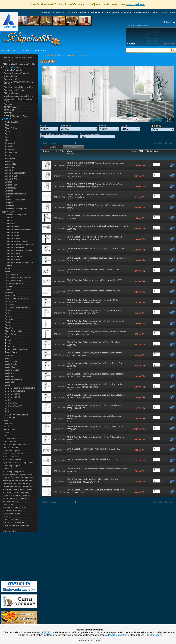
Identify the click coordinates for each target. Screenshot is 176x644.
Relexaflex (10, 319)
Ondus (8, 289)
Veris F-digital (11, 361)
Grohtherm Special (13, 256)
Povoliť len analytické (119, 635)
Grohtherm (10, 224)
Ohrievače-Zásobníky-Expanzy (16, 483)
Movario (9, 271)
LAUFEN (8, 424)
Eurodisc (9, 191)
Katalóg (53, 147)
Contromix (10, 149)
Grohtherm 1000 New (15, 248)
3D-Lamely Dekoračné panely (16, 492)
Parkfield (9, 292)
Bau (7, 137)
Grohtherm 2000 (12, 253)
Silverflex (9, 328)
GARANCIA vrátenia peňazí (105, 12)
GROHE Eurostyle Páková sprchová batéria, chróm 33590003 (95, 280)
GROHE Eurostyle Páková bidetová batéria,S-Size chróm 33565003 (97, 248)
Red (7, 313)
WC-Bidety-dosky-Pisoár (14, 471)
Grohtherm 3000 (12, 259)
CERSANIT (9, 110)
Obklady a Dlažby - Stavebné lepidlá (19, 64)
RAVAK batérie (11, 439)
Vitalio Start (10, 382)
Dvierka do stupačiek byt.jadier (16, 495)
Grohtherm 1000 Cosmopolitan (19, 245)
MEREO (8, 427)
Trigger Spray (11, 352)
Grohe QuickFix (12, 122)
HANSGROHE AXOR (13, 406)
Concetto (9, 146)
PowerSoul (10, 295)
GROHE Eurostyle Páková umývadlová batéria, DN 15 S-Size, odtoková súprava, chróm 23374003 (94, 301)
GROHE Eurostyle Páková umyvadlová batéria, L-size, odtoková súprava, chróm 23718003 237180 (95, 322)
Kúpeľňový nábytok (11, 466)
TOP (14, 51)
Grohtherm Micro (12, 236)
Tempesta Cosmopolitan (16, 349)
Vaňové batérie (11, 76)
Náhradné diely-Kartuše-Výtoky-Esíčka (18, 100)
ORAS (7, 433)
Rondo (8, 322)
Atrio (7, 134)
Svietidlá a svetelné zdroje (14, 507)
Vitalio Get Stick (12, 370)
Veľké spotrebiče (10, 501)
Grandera (9, 218)
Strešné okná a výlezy (13, 513)
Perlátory (8, 104)
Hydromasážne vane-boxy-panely (18, 463)
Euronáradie (8, 60)
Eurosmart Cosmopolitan (16, 209)
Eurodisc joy (10, 188)
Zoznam (74, 147)
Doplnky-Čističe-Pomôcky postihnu (18, 477)
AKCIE (5, 51)
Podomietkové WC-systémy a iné (18, 474)
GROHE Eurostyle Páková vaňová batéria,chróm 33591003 (93, 459)
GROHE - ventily (12, 394)
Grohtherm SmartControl (16, 242)
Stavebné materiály (11, 519)
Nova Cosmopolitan (14, 283)
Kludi (6, 421)
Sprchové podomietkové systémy (19, 87)
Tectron (8, 343)
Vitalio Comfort (12, 364)
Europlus (9, 203)
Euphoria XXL (11, 179)
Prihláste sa (169, 22)
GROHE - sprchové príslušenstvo (20, 388)
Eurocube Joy (11, 185)
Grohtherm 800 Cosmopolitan (18, 230)
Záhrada (6, 516)
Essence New (11, 164)
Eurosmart (10, 206)
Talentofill (9, 340)
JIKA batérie (9, 418)
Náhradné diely (9, 531)
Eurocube (9, 182)
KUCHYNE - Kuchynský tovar (16, 498)
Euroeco (9, 197)
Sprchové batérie (12, 79)
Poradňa (46, 12)
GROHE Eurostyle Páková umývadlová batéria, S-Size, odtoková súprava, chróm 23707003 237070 (96, 386)
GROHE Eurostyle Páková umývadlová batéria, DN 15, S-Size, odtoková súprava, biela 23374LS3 (94, 312)
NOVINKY (24, 51)
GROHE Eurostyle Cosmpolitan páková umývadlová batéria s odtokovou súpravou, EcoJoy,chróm (94, 238)
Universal (9, 355)
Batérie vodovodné (11, 67)
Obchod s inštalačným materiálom (18, 57)
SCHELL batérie (11, 448)
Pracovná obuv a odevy (13, 522)
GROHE (8, 119)
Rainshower (10, 304)
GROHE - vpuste (12, 397)
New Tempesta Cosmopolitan (18, 277)
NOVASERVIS (10, 430)
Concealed (10, 143)
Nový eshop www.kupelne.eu (136, 12)
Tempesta (9, 346)
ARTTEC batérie (11, 107)
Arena (8, 131)
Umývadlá (7, 469)
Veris (7, 358)
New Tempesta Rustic (15, 280)
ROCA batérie (10, 442)
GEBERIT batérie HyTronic (16, 116)
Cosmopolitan (11, 152)
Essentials (10, 167)
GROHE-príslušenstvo (15, 391)
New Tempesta (12, 274)
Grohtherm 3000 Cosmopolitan (19, 262)
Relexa (8, 316)
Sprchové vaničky (11, 457)
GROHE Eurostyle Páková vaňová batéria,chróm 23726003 (93, 449)
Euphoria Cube (12, 176)
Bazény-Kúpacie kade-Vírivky (16, 525)
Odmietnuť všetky (153, 635)
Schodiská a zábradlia (13, 510)
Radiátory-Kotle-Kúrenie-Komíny (17, 480)
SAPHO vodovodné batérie (16, 445)
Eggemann (10, 158)
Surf (7, 337)
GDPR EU (46, 632)
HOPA (7, 412)
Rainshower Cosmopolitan (17, 307)
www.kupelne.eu (136, 4)
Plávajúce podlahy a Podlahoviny (18, 489)
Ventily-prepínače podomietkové (18, 96)
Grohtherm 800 (12, 227)
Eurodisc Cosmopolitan (15, 194)
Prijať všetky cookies (90, 640)
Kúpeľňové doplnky (11, 451)
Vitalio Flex (10, 367)
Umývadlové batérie (13, 70)
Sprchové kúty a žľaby (13, 454)
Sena (7, 325)
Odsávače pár (9, 504)
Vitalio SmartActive (13, 379)
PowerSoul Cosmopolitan (16, 298)
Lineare (8, 265)
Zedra (8, 385)
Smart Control (11, 334)
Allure (7, 125)
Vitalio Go (9, 373)
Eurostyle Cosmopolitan (16, 215)
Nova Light (10, 286)
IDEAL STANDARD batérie (16, 415)
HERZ (7, 409)
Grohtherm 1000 (12, 239)
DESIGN (8, 113)
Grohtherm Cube (12, 233)
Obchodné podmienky (78, 12)
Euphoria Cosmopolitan (15, 173)
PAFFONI (8, 436)
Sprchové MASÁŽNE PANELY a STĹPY (18, 83)
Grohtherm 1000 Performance (18, 251)
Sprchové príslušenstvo (14, 90)
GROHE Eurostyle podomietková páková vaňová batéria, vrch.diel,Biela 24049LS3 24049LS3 (92, 480)
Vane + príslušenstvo (12, 460)
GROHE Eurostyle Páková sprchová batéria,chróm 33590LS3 (94, 291)
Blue (7, 140)
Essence (9, 161)
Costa (8, 155)
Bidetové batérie (11, 93)
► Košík (131, 44)
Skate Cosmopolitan (14, 331)
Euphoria (9, 170)
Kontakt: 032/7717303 (164, 12)
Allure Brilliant (11, 128)
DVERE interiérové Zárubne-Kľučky (19, 486)
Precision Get (11, 301)
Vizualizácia (58, 12)
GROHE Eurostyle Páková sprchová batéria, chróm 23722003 (95, 270)
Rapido (8, 310)
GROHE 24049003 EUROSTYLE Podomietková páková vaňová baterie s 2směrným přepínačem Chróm (95, 185)
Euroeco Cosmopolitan (15, 200)
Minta (7, 268)
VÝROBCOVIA (39, 51)
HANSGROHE (10, 403)
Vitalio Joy (10, 376)
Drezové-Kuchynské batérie (16, 73)
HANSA (7, 400)
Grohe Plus (10, 221)
